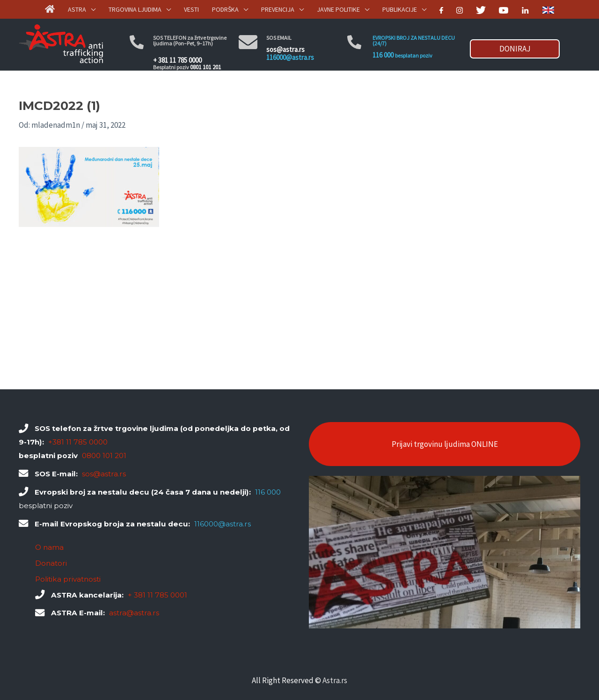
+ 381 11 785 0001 (157, 595)
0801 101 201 (205, 67)
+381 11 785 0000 (78, 442)
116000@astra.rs (290, 57)
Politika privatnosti (68, 579)
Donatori (51, 563)
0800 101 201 (104, 456)
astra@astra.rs (134, 613)
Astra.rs (335, 680)
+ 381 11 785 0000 (177, 60)
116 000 (383, 55)
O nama (49, 547)
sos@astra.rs (285, 49)
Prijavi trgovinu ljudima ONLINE (445, 444)
